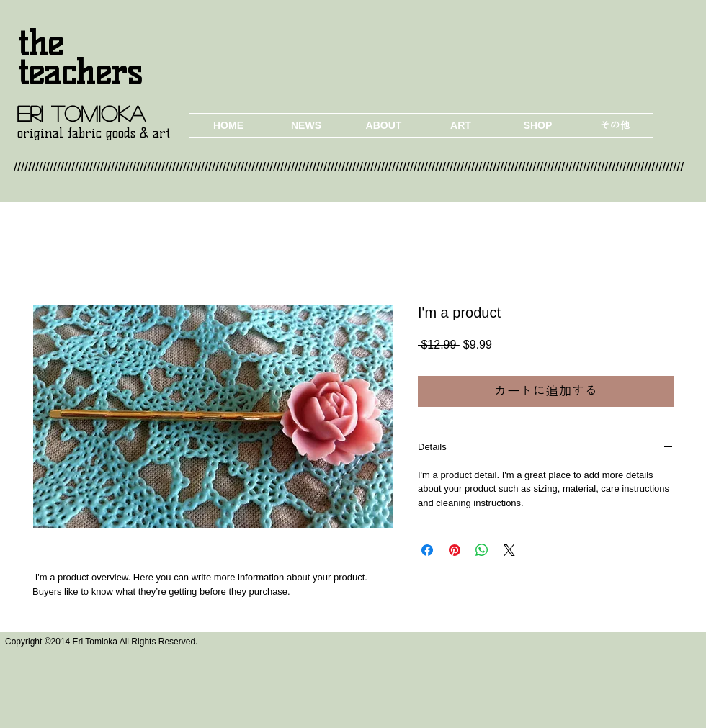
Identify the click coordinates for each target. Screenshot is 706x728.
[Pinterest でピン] (455, 550)
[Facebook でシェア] (427, 550)
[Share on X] (509, 550)
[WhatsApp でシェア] (482, 550)
